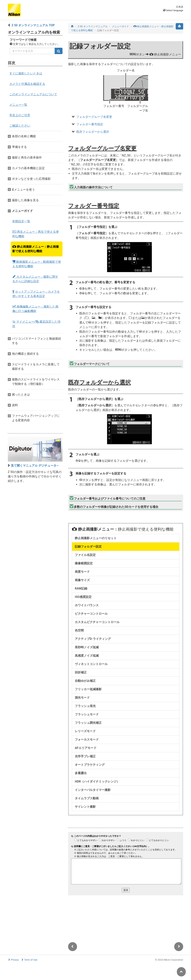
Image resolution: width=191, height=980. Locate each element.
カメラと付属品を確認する (27, 84)
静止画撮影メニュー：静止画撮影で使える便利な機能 (36, 249)
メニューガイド (120, 26)
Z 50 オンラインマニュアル (93, 26)
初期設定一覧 (21, 221)
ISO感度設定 (83, 597)
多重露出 (81, 773)
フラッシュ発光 (85, 706)
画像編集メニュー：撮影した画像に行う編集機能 (35, 309)
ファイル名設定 (85, 555)
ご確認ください (20, 126)
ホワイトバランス (87, 605)
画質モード (82, 572)
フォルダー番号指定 (90, 124)
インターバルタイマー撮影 (93, 790)
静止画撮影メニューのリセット (96, 538)
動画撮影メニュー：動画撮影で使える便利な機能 (37, 264)
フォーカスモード (87, 740)
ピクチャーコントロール (91, 614)
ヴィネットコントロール (91, 664)
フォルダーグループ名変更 (94, 117)
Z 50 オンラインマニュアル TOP (33, 25)
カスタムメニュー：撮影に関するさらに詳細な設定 (35, 279)
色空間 (79, 630)
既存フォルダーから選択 (93, 132)
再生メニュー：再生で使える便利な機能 (36, 234)
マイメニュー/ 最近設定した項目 (36, 324)
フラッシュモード (87, 714)
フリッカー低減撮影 (88, 689)
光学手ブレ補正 (85, 756)
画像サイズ (82, 580)
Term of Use (31, 960)
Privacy (15, 960)
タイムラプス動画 (87, 798)
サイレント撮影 (85, 807)
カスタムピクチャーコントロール (97, 622)
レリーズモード (85, 731)
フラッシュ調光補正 (88, 723)
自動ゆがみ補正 (85, 681)
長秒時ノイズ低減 (87, 647)
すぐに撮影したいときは (26, 73)
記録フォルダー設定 (88, 547)
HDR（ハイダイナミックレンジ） (97, 781)
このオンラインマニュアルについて (33, 94)
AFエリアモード (86, 748)
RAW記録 (81, 588)
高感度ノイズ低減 (87, 656)
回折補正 (81, 672)
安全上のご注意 (20, 115)
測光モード (82, 698)
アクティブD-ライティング (93, 639)
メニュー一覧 (18, 105)
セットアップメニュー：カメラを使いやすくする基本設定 (36, 294)
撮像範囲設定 (84, 563)
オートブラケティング (90, 765)
